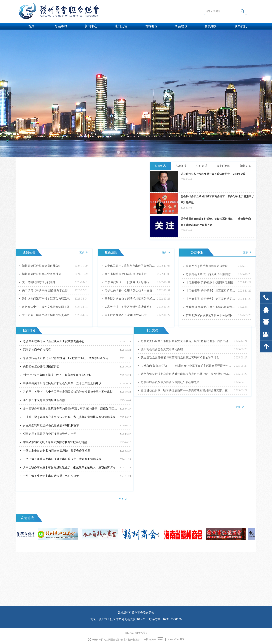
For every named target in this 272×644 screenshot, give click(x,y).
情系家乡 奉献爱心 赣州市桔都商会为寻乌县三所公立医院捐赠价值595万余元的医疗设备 (211, 307)
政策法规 (111, 252)
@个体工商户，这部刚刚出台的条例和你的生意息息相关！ (130, 266)
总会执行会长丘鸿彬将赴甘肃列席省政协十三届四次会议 (213, 174)
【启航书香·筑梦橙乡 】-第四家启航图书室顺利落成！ (211, 282)
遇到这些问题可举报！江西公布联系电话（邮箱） (47, 299)
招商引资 (29, 331)
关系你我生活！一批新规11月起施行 (127, 282)
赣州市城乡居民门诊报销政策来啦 (126, 274)
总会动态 (160, 166)
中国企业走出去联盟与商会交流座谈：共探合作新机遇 (57, 451)
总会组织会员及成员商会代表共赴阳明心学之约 (170, 382)
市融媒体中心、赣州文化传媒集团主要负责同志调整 (47, 307)
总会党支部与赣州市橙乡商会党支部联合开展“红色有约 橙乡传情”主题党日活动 (186, 341)
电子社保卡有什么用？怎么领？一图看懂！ (130, 290)
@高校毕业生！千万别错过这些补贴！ (128, 307)
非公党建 (152, 330)
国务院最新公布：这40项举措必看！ (127, 315)
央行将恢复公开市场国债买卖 (41, 367)
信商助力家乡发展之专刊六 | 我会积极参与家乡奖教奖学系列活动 (211, 315)
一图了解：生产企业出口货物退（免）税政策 (51, 476)
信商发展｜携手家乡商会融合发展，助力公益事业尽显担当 (211, 266)
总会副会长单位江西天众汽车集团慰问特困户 (211, 274)
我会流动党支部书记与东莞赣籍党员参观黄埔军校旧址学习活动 (180, 358)
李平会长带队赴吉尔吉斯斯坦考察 (44, 401)
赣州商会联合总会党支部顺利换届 (162, 349)
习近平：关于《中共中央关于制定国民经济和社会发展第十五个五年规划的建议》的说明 (70, 392)
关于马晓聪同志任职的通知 (39, 282)
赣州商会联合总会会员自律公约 (42, 266)
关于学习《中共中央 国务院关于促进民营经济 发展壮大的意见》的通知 (47, 290)
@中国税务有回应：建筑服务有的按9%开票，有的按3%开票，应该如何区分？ (70, 409)
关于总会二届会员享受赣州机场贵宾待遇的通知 (47, 315)
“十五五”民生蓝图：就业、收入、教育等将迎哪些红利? (57, 376)
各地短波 (181, 166)
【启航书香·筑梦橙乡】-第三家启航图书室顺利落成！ (211, 299)
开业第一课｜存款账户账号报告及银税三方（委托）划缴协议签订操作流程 (69, 418)
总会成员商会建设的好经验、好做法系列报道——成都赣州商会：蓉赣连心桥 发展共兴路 (216, 222)
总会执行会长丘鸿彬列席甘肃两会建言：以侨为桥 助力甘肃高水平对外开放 (217, 199)
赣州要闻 (246, 166)
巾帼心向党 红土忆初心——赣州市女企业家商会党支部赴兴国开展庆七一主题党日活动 (186, 366)
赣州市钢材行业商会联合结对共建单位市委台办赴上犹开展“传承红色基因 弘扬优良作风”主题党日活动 (186, 374)
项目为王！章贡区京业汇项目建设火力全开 (50, 434)
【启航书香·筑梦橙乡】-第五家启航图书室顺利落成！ (211, 291)
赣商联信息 (224, 166)
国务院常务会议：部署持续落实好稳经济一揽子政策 (130, 299)
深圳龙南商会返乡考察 (37, 350)
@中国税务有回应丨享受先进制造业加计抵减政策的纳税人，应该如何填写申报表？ (70, 468)
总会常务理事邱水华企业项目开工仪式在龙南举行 (54, 342)
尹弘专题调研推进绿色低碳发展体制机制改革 (51, 426)
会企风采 (202, 166)
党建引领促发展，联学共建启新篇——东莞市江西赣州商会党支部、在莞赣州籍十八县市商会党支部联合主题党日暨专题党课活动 (186, 390)
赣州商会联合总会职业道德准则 (42, 274)
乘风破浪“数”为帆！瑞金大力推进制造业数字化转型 (55, 443)
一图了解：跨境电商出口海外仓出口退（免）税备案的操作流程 (62, 460)
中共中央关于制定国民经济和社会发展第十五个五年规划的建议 (62, 384)
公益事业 (197, 252)
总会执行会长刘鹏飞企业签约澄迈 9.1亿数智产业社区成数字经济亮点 (66, 359)
